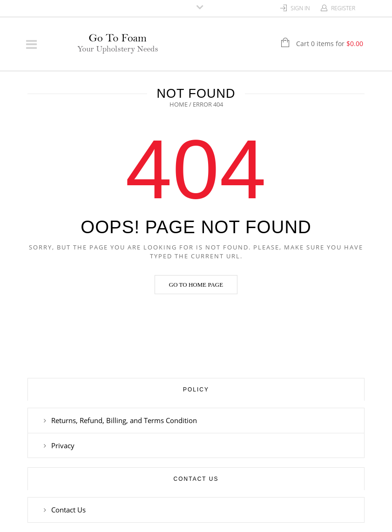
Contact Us (68, 510)
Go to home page (196, 285)
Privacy (63, 445)
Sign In (300, 8)
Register (343, 8)
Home (179, 104)
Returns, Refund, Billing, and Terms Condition (124, 420)
